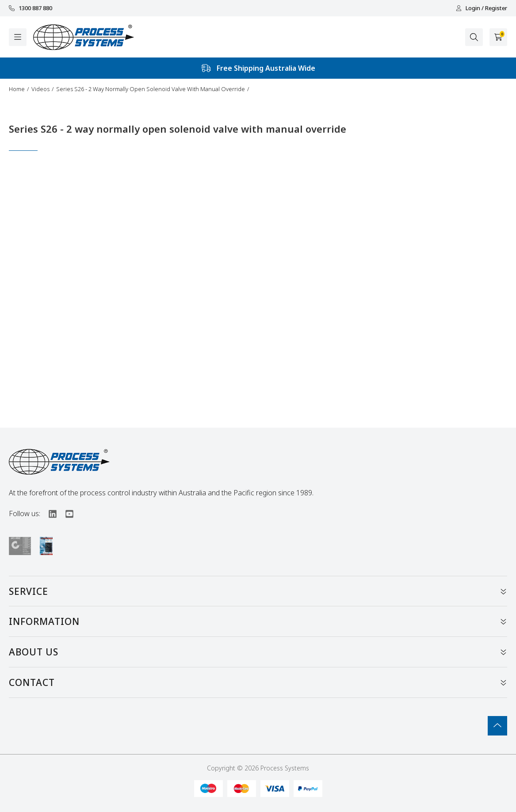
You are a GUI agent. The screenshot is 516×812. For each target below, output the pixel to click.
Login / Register (482, 8)
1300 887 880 (31, 8)
